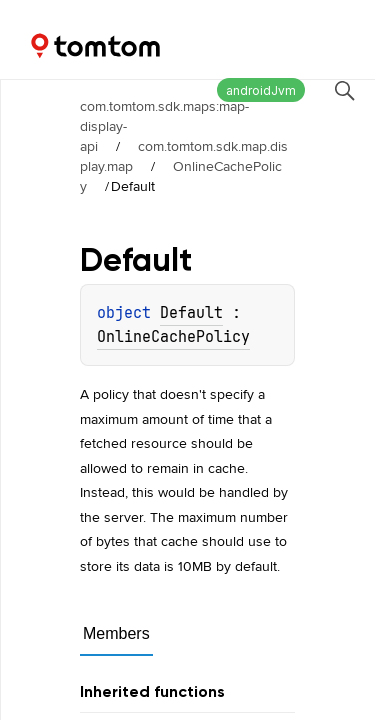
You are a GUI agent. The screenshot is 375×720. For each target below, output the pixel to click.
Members (116, 633)
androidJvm (261, 90)
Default (191, 313)
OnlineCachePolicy (181, 176)
